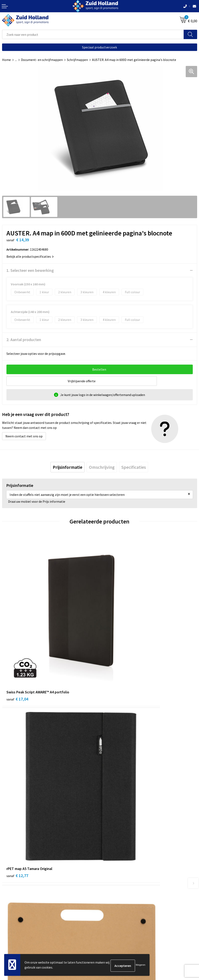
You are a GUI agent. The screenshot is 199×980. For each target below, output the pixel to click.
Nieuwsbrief (110, 835)
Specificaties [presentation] (134, 467)
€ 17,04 (17, 638)
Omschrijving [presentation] (102, 467)
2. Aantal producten (24, 340)
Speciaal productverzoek (99, 47)
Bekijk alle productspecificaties (30, 256)
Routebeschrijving (115, 848)
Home (6, 60)
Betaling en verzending (118, 842)
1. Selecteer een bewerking (30, 270)
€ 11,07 (115, 755)
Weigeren (141, 966)
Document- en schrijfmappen (42, 60)
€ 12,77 (115, 638)
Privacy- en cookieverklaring (22, 931)
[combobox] (93, 34)
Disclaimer (10, 937)
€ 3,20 (16, 755)
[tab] (68, 467)
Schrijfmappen (77, 60)
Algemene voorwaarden (19, 925)
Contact (107, 829)
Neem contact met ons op (24, 436)
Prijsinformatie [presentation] (68, 467)
